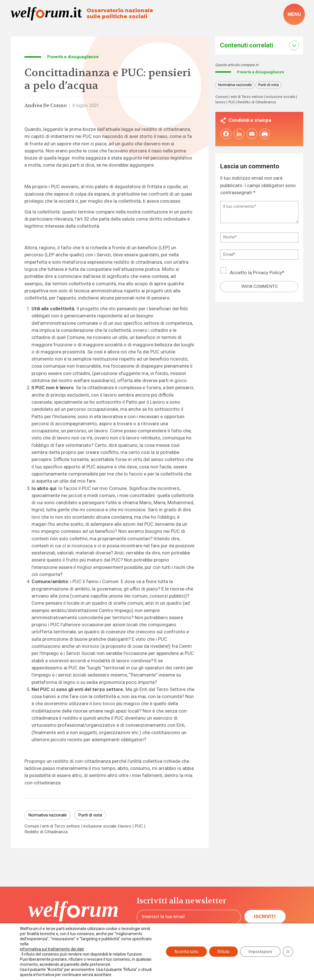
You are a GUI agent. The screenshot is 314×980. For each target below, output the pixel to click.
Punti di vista (90, 815)
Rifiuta (223, 952)
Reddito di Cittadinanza (46, 832)
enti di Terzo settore (61, 826)
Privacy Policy (268, 273)
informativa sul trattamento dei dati (52, 949)
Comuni (32, 826)
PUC (139, 826)
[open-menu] (294, 14)
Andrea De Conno (46, 105)
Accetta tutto (186, 952)
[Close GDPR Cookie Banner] (288, 952)
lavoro (125, 826)
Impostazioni (260, 952)
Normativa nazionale (47, 815)
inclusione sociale (100, 826)
